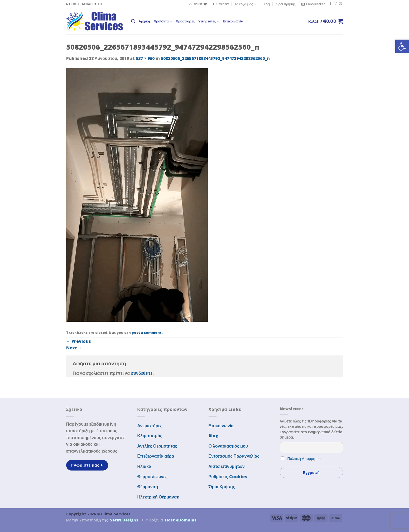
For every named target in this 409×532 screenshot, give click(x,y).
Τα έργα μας (246, 4)
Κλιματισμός (150, 436)
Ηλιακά (144, 466)
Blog (266, 4)
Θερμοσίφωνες (153, 477)
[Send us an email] (340, 4)
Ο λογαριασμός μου (228, 446)
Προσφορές (185, 21)
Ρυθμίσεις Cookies (228, 477)
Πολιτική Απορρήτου (304, 459)
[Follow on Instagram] (335, 4)
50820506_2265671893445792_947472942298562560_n (215, 58)
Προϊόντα (163, 21)
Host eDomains (181, 520)
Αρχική (144, 21)
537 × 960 (145, 58)
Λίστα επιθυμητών (227, 466)
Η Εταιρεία (221, 4)
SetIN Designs (124, 520)
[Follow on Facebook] (330, 4)
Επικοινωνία (233, 21)
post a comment (147, 332)
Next (74, 348)
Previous (79, 341)
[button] (402, 46)
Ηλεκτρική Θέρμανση (158, 497)
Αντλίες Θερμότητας (157, 446)
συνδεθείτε (142, 373)
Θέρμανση (148, 487)
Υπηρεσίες (209, 21)
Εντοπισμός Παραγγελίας (234, 456)
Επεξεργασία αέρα (156, 456)
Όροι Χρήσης (286, 4)
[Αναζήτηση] (133, 21)
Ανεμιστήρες (150, 426)
